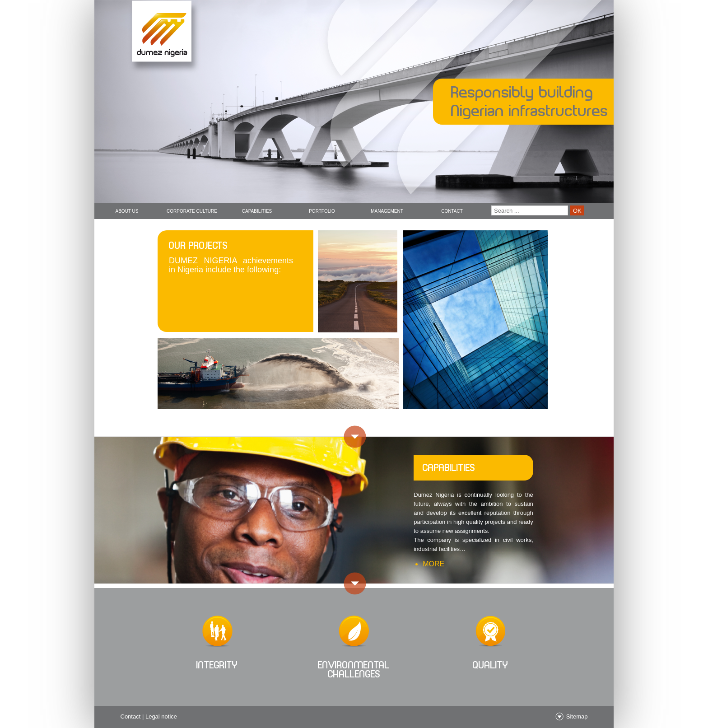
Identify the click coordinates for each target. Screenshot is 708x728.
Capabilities (257, 211)
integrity (217, 665)
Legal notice (161, 716)
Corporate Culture (192, 211)
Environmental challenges (354, 670)
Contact (452, 211)
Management (387, 211)
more (433, 564)
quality (491, 665)
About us (127, 211)
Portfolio (322, 211)
